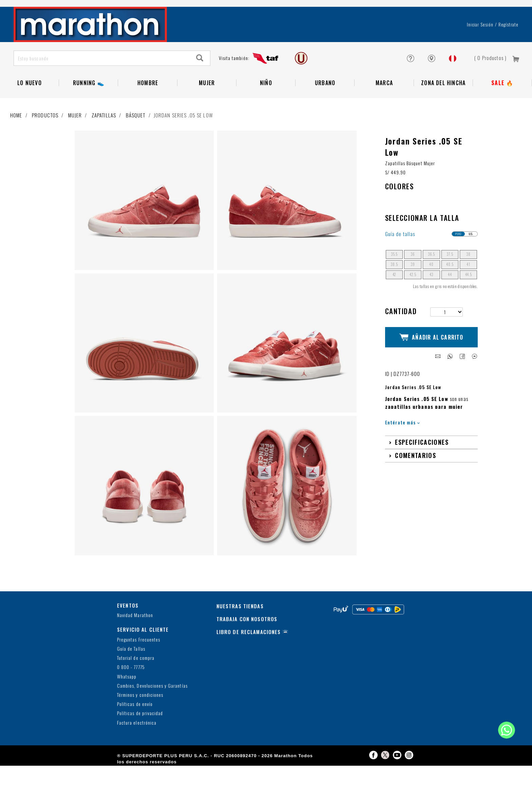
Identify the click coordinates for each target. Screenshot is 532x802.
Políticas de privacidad (140, 750)
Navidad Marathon (135, 652)
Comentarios (415, 485)
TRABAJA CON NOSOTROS (247, 655)
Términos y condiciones (140, 731)
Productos (45, 151)
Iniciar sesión (480, 61)
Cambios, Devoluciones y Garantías (152, 722)
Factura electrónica (137, 759)
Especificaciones (422, 472)
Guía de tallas (400, 270)
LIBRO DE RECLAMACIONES (249, 668)
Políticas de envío (135, 741)
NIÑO (266, 119)
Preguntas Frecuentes (139, 676)
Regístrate (508, 61)
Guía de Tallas (131, 685)
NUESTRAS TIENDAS (240, 642)
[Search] (200, 94)
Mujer (207, 119)
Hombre (148, 119)
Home (16, 151)
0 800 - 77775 (131, 704)
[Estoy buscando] (102, 94)
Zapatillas (104, 151)
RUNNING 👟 (89, 119)
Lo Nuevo (30, 119)
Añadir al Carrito (431, 370)
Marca (384, 119)
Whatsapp (127, 713)
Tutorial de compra (136, 695)
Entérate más (403, 452)
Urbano (325, 119)
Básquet (136, 151)
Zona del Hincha (443, 119)
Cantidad (401, 347)
